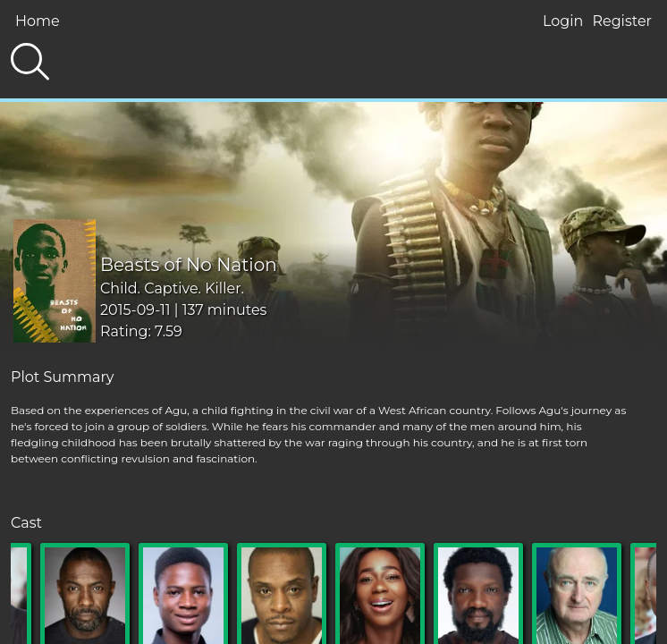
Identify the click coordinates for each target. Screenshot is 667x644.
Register (622, 21)
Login (563, 21)
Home (38, 21)
